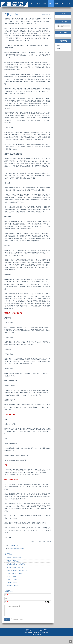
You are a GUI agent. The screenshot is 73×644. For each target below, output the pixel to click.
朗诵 (61, 11)
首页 (29, 11)
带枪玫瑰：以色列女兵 (13, 569)
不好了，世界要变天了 (13, 584)
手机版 (28, 638)
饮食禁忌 (59, 53)
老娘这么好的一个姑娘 (13, 593)
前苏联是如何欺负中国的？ (17, 556)
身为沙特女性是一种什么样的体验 (16, 572)
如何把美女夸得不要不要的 (14, 566)
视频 (55, 11)
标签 (68, 11)
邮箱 (6, 606)
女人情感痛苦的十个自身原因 (15, 581)
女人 (36, 549)
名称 (6, 603)
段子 (42, 11)
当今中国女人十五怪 (12, 587)
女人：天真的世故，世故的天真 (15, 575)
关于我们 (45, 638)
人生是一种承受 (14, 553)
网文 (48, 11)
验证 (6, 610)
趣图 (35, 11)
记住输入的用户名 (18, 627)
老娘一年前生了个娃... (13, 590)
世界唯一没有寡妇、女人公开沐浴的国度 (18, 578)
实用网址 (59, 56)
